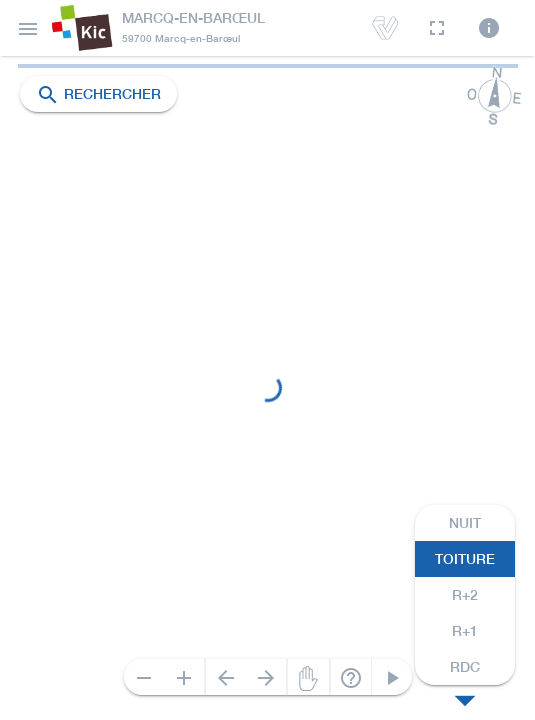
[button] (28, 28)
